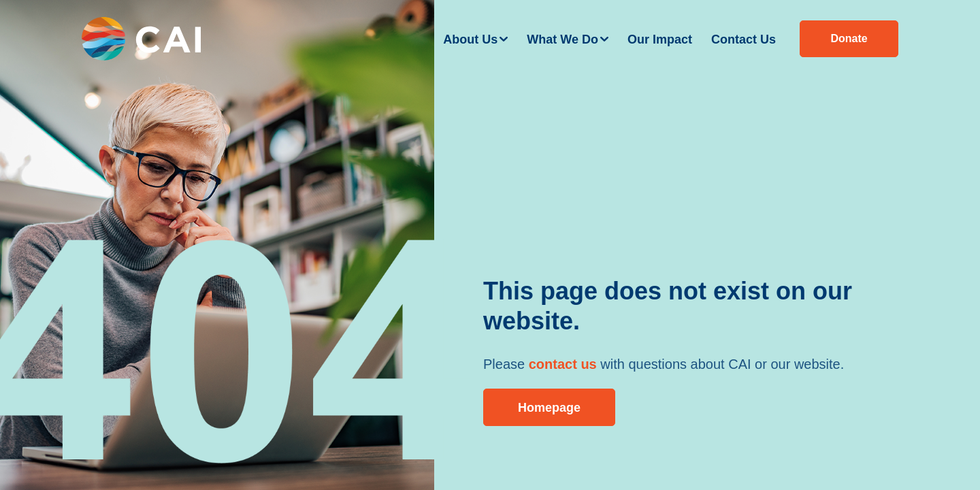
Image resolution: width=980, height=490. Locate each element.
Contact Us (744, 39)
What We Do (562, 39)
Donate (849, 38)
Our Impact (660, 39)
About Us (470, 39)
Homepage (549, 408)
